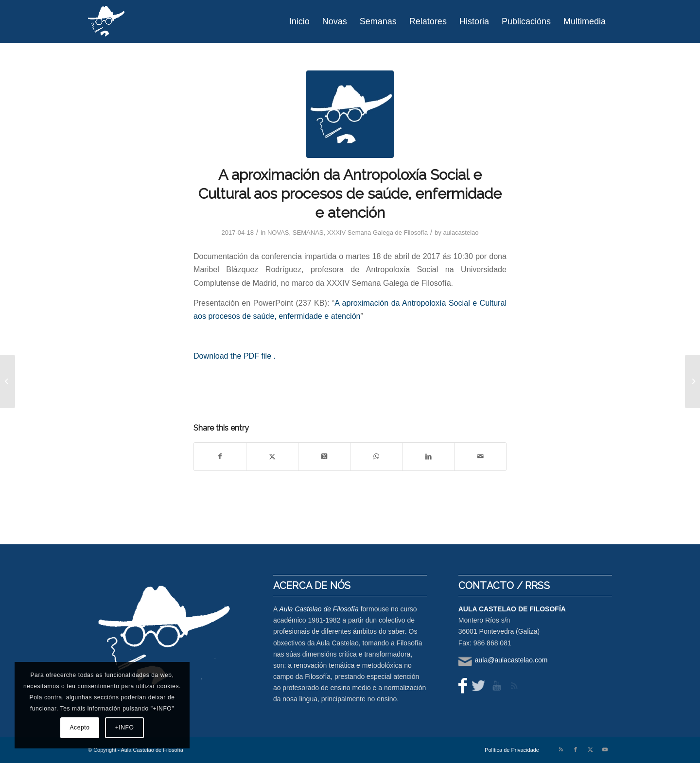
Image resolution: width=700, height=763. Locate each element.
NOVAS (278, 233)
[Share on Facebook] (220, 457)
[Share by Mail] (480, 457)
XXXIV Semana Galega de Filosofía (377, 233)
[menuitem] (299, 21)
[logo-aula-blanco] (107, 21)
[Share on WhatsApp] (376, 457)
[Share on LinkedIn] (428, 457)
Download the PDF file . (235, 356)
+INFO (125, 728)
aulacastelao (461, 233)
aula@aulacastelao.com (511, 660)
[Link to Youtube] (605, 749)
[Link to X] (590, 749)
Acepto (80, 728)
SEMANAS (308, 233)
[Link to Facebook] (576, 749)
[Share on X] (272, 457)
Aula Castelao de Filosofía (319, 609)
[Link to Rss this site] (561, 749)
